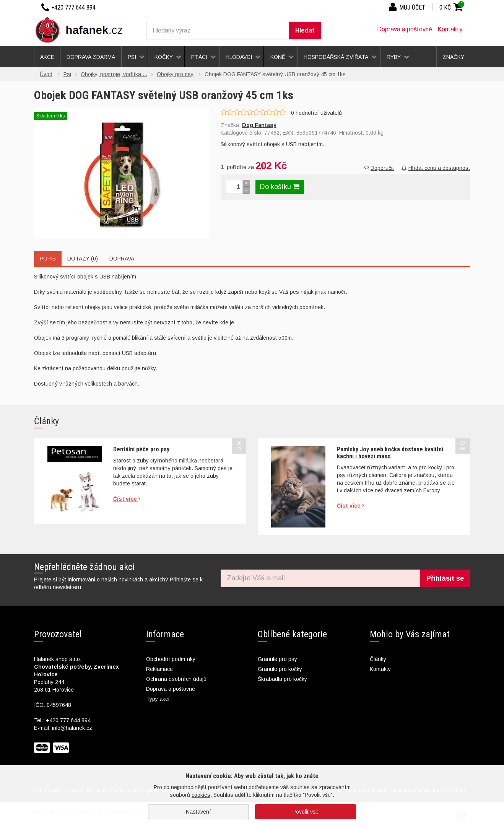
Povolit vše (306, 812)
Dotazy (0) (83, 259)
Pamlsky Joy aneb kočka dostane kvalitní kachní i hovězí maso (390, 453)
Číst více (127, 499)
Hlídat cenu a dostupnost (436, 168)
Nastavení (198, 812)
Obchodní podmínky (171, 659)
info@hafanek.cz (72, 728)
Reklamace (159, 669)
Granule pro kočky (280, 669)
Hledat (305, 30)
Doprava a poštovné (405, 29)
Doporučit (379, 168)
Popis (48, 259)
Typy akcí (158, 699)
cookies (201, 795)
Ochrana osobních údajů (176, 679)
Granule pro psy (277, 659)
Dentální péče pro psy (141, 449)
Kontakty (450, 29)
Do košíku (280, 187)
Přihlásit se (445, 578)
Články (378, 659)
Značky (453, 57)
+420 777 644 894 (68, 720)
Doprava (122, 259)
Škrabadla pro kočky (282, 679)
